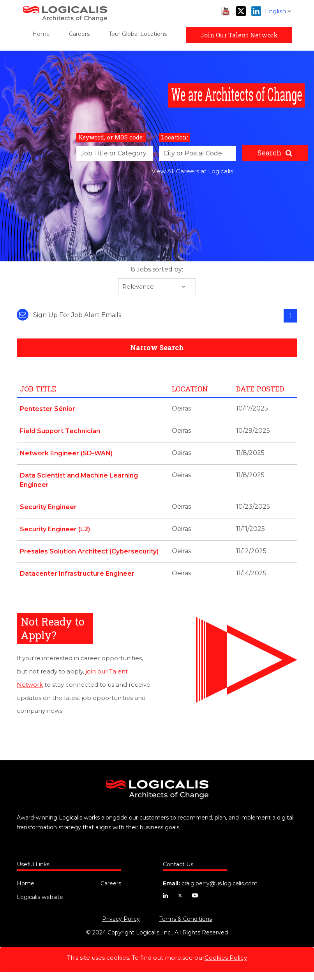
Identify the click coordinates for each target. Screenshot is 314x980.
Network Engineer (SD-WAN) (66, 453)
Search (270, 153)
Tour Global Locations (138, 34)
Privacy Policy (121, 919)
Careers (79, 34)
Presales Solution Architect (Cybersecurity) (89, 551)
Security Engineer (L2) (55, 529)
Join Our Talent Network (239, 35)
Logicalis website (40, 897)
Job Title (38, 389)
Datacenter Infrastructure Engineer (77, 574)
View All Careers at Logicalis (192, 171)
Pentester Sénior (48, 409)
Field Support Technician (60, 431)
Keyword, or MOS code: (111, 137)
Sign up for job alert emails (69, 315)
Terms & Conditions (186, 919)
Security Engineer (48, 507)
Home (41, 34)
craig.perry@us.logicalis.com (220, 883)
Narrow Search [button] (157, 347)
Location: (175, 137)
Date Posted (260, 389)
